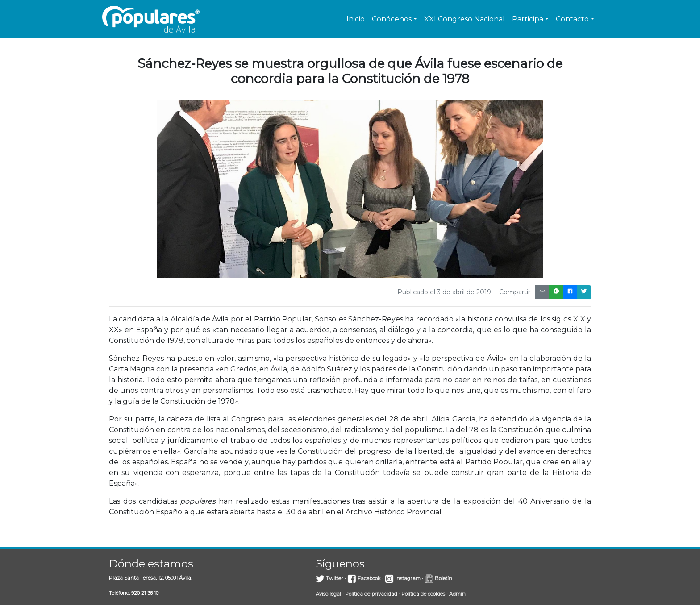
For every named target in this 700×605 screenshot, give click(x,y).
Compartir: (515, 292)
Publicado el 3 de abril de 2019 (444, 292)
